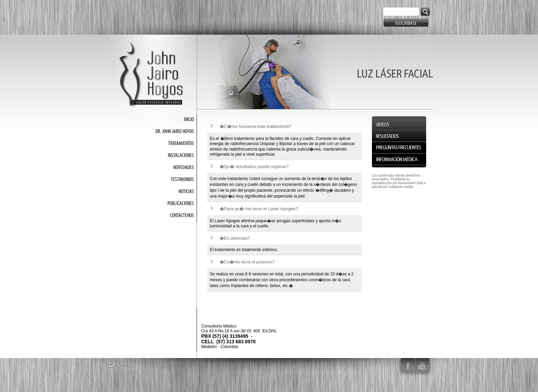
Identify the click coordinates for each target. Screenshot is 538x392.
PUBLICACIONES (181, 204)
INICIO (189, 120)
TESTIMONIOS (182, 180)
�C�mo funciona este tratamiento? (256, 126)
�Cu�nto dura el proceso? (247, 262)
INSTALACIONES (181, 156)
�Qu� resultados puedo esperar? (254, 167)
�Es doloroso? (235, 238)
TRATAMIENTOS (181, 144)
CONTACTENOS (182, 216)
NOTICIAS (186, 192)
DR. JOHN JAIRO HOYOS (175, 132)
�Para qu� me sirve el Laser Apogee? (259, 209)
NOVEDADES (184, 168)
